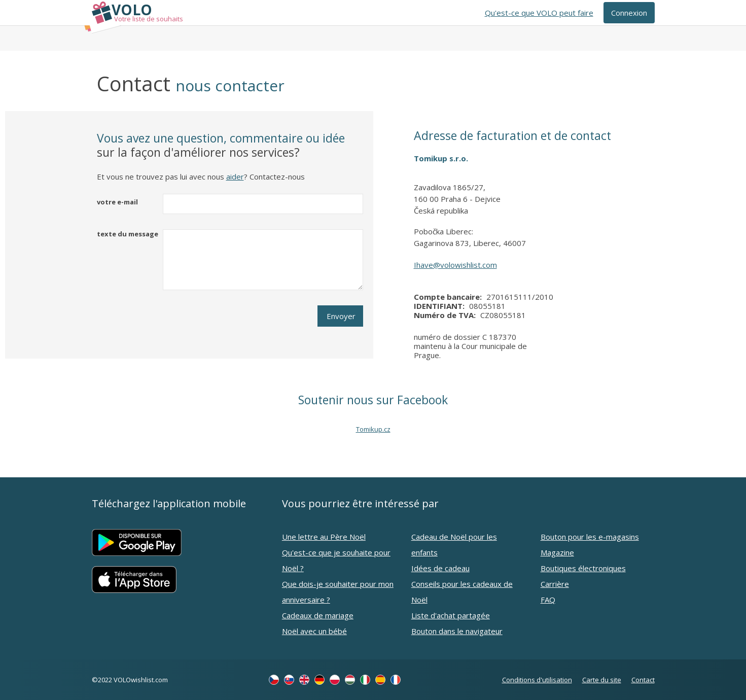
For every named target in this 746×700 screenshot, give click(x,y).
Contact (643, 680)
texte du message (128, 234)
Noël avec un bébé (314, 631)
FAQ (548, 600)
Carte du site (602, 680)
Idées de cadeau (440, 568)
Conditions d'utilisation (537, 680)
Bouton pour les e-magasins (590, 537)
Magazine (557, 552)
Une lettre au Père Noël (324, 537)
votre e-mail (117, 202)
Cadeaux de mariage (318, 615)
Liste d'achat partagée (451, 615)
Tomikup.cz (373, 429)
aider (235, 177)
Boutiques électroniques (583, 568)
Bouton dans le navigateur (457, 631)
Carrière (555, 584)
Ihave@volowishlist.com (455, 265)
